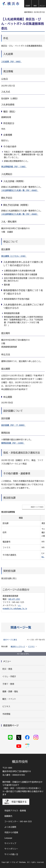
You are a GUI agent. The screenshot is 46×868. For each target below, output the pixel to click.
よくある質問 (10, 827)
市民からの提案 (11, 832)
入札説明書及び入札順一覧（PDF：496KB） (20, 190)
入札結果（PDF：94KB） (11, 62)
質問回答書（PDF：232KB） (13, 443)
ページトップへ (23, 654)
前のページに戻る (10, 640)
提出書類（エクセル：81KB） (14, 256)
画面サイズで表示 (37, 507)
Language (8, 838)
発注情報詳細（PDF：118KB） (14, 167)
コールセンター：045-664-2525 (18, 821)
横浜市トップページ (18, 647)
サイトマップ (10, 843)
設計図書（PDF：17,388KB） (13, 425)
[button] (28, 4)
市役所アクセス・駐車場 (15, 811)
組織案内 (8, 816)
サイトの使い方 (11, 854)
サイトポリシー (11, 849)
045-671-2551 (14, 599)
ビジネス (31, 647)
